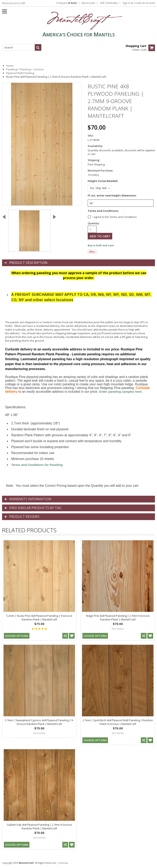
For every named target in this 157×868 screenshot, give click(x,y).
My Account (88, 3)
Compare (67, 3)
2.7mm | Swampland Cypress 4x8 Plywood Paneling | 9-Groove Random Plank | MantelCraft (39, 722)
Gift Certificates (109, 3)
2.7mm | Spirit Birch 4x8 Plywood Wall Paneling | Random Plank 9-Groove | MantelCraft (118, 722)
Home (10, 66)
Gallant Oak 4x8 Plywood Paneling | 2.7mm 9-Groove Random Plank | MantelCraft (39, 827)
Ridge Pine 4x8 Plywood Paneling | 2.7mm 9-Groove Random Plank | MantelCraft (118, 618)
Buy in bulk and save (101, 245)
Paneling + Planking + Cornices (25, 69)
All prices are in (14, 3)
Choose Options (17, 636)
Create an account (144, 3)
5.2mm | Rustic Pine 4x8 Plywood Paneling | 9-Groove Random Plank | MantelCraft (39, 618)
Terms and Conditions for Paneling (37, 465)
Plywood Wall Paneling (20, 73)
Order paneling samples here (120, 392)
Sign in (126, 3)
